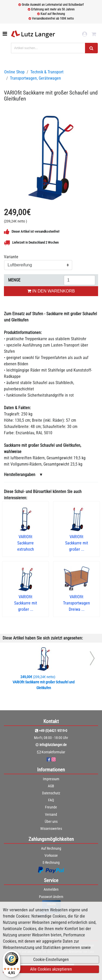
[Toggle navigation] (5, 34)
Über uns (51, 821)
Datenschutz (51, 793)
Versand (51, 814)
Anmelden (51, 889)
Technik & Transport (47, 72)
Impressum (51, 779)
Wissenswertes (51, 829)
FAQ (51, 800)
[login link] (85, 34)
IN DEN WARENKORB (51, 291)
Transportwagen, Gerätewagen (35, 78)
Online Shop (14, 72)
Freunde (51, 807)
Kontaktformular (53, 752)
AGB (51, 786)
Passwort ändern (51, 897)
